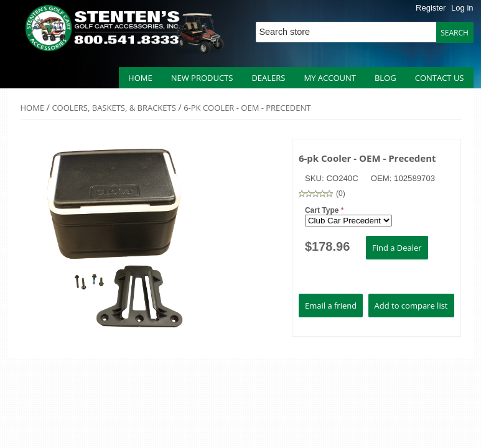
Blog (385, 78)
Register (431, 8)
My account (329, 78)
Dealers (268, 78)
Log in (462, 8)
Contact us (440, 78)
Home (140, 78)
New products (202, 78)
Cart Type (323, 210)
